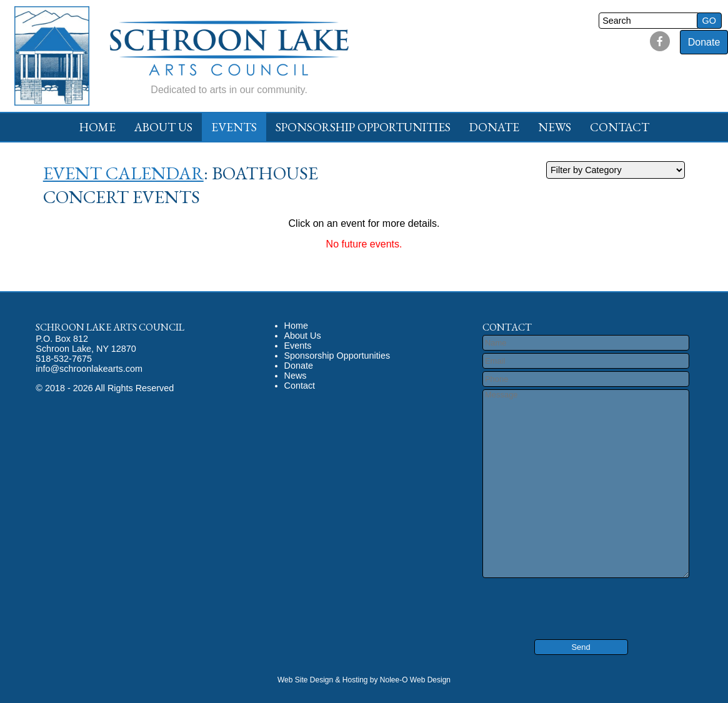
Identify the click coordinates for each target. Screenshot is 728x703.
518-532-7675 (64, 359)
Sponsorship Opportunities (363, 127)
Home (97, 127)
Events (234, 127)
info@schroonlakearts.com (89, 369)
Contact (620, 127)
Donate (704, 42)
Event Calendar (123, 173)
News (555, 127)
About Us (163, 127)
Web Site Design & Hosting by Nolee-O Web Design (364, 680)
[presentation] (557, 600)
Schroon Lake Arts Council (110, 327)
